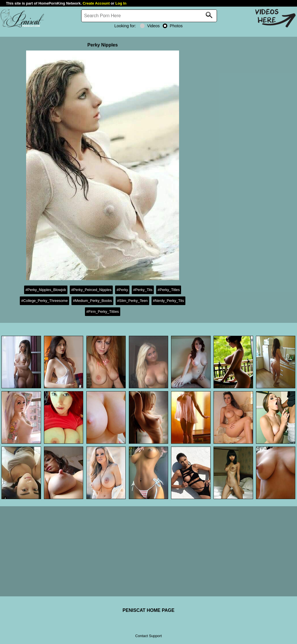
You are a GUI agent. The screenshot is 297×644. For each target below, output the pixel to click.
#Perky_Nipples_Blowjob (46, 290)
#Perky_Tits (143, 290)
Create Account (96, 3)
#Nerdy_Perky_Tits (168, 301)
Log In (121, 3)
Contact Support (148, 636)
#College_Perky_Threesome (44, 301)
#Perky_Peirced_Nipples (91, 290)
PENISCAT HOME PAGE (148, 610)
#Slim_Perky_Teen (132, 301)
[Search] (149, 16)
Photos (173, 26)
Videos (150, 26)
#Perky (122, 290)
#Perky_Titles (169, 290)
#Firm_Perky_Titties (103, 312)
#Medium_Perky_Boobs (92, 301)
